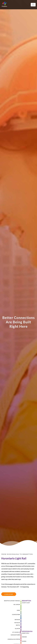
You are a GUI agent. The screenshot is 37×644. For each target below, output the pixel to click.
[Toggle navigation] (33, 5)
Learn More (9, 594)
